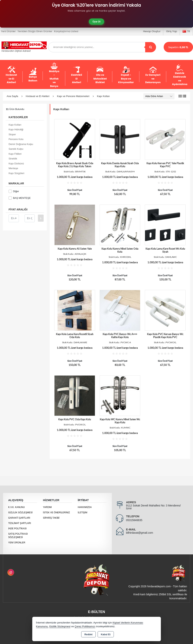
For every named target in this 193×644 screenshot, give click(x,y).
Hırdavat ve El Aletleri (11, 75)
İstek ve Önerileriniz (56, 513)
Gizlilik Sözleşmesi (20, 513)
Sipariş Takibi (51, 518)
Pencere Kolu (16, 139)
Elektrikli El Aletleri (76, 75)
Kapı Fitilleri (15, 154)
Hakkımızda (85, 507)
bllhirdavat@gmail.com (139, 533)
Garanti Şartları (19, 518)
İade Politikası (17, 529)
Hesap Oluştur (152, 31)
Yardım (47, 507)
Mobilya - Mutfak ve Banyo (54, 75)
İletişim (82, 513)
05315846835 (134, 520)
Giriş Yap (172, 31)
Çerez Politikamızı (85, 626)
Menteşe (13, 168)
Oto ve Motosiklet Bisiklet (100, 75)
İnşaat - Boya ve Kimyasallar (126, 75)
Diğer (14, 191)
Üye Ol (97, 22)
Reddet (88, 634)
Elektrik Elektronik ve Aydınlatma (180, 75)
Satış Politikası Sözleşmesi (18, 536)
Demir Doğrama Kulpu (21, 144)
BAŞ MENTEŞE (20, 198)
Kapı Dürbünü (16, 164)
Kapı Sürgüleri (16, 173)
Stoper (12, 134)
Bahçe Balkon (33, 75)
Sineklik (13, 159)
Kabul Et (106, 634)
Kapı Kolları (15, 125)
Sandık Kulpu (16, 149)
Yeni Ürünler (17, 543)
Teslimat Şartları (20, 523)
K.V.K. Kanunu (16, 507)
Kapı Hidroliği (16, 129)
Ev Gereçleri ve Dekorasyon (153, 75)
